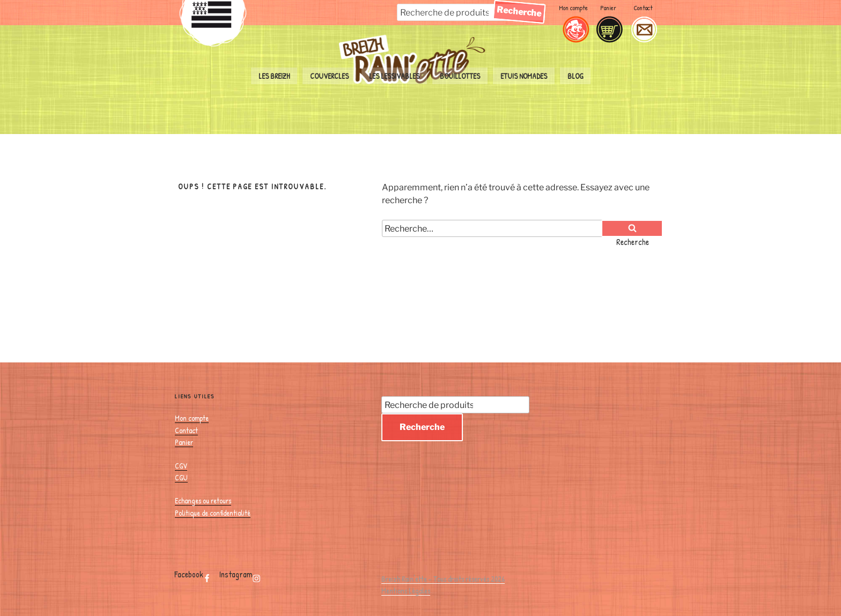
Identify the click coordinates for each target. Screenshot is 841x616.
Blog (575, 76)
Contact (643, 8)
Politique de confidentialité (213, 513)
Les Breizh (274, 76)
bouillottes (460, 76)
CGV (181, 466)
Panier (608, 8)
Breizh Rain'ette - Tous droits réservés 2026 (443, 579)
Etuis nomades (524, 76)
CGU (181, 477)
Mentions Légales (406, 591)
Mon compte (573, 8)
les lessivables (394, 76)
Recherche (422, 427)
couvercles (329, 76)
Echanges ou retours (203, 500)
